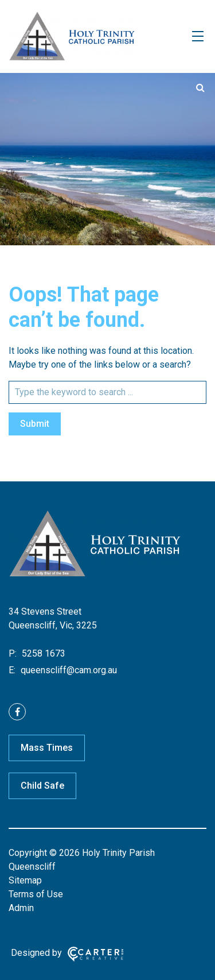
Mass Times (47, 748)
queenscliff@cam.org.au (68, 670)
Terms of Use (36, 894)
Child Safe (42, 786)
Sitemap (25, 880)
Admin (21, 908)
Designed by (36, 953)
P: (13, 653)
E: (12, 670)
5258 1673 (42, 653)
